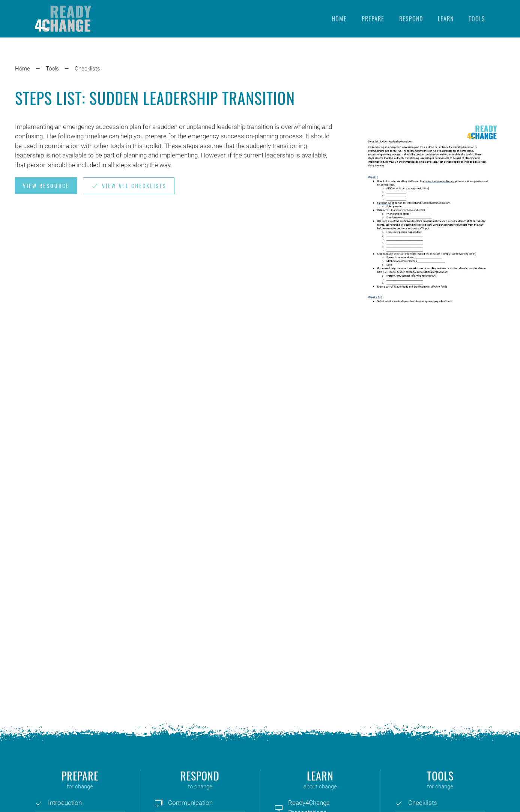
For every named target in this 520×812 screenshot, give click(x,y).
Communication (190, 803)
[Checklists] (399, 803)
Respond (411, 19)
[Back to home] (63, 19)
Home (339, 19)
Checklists (87, 69)
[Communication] (159, 803)
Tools (477, 19)
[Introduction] (39, 803)
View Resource (46, 186)
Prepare (373, 19)
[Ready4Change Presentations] (279, 808)
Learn (446, 19)
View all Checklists (129, 186)
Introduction (65, 803)
